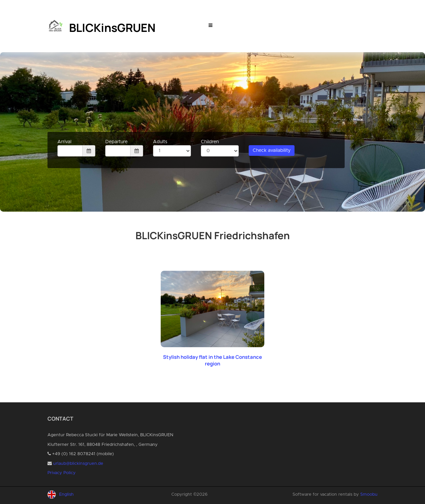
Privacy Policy (62, 473)
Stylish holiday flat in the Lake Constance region (212, 360)
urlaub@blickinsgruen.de (78, 464)
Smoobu (369, 495)
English (66, 495)
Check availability (272, 151)
